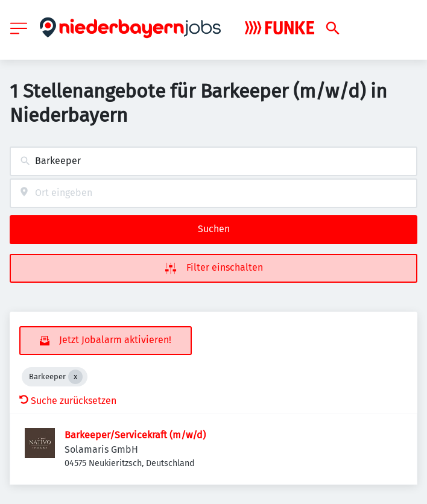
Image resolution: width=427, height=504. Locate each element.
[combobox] (213, 161)
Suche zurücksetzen (68, 401)
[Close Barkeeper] (75, 377)
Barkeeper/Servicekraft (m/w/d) (135, 435)
